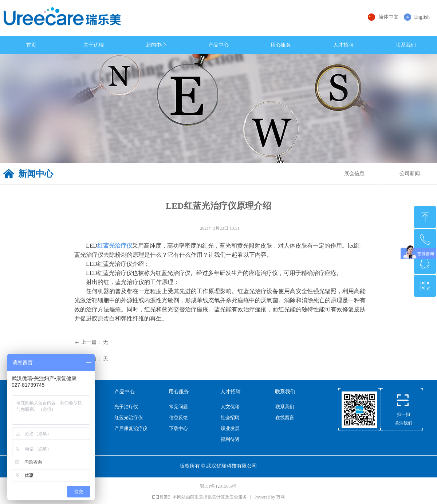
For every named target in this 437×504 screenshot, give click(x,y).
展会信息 (354, 174)
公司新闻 (410, 174)
